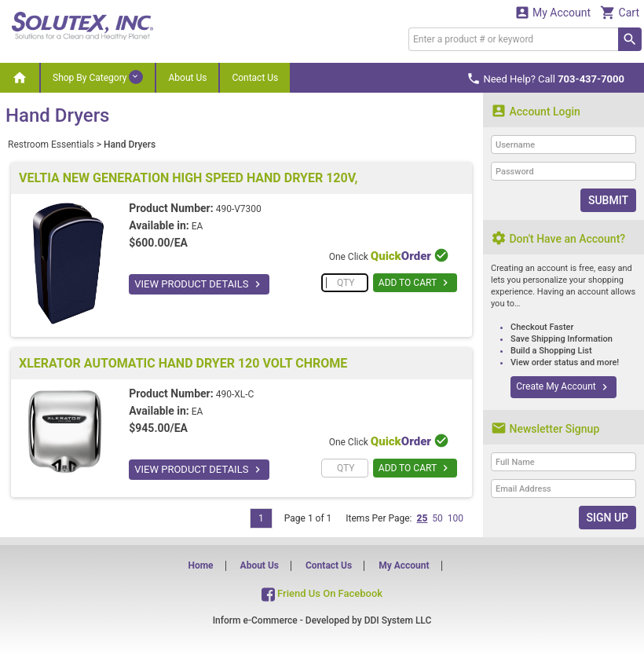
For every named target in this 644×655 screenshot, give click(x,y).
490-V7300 (239, 209)
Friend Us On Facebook (322, 593)
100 (456, 518)
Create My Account (563, 387)
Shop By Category (98, 77)
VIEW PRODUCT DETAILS (199, 284)
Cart (620, 12)
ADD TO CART (415, 283)
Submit (608, 200)
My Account (553, 12)
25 (422, 518)
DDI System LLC (398, 620)
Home (200, 565)
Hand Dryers (130, 145)
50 (437, 518)
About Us (187, 78)
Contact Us (255, 78)
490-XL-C (235, 394)
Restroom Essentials (51, 145)
